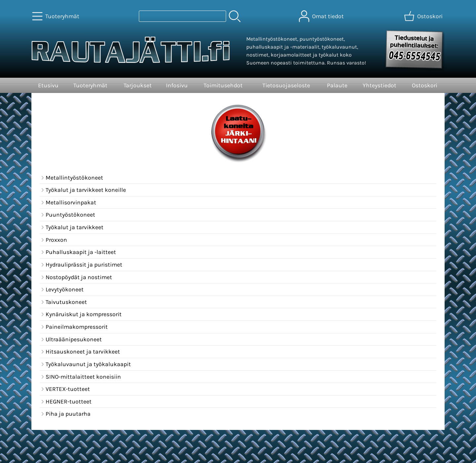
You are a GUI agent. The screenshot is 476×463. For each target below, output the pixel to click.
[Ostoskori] (424, 16)
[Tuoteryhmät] (56, 16)
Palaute (337, 85)
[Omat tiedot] (322, 16)
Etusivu (48, 85)
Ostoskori (425, 85)
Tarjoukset (138, 85)
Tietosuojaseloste (286, 85)
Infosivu (177, 85)
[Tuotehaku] (182, 16)
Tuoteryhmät (90, 85)
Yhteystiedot (379, 85)
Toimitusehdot (223, 85)
